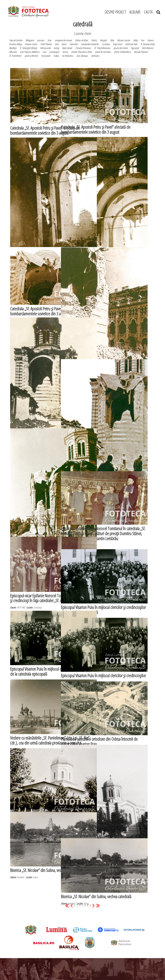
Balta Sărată (67, 48)
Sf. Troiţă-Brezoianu (102, 48)
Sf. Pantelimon (15, 56)
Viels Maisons (148, 48)
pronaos (41, 40)
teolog (56, 48)
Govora (150, 40)
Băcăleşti (13, 48)
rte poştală (46, 56)
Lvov (44, 52)
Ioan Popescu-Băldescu (30, 52)
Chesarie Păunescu (83, 48)
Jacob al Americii (31, 56)
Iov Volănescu (68, 56)
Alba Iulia (13, 52)
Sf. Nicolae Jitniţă (147, 44)
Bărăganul (30, 40)
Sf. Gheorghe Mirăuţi (28, 48)
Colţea (56, 56)
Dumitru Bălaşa (16, 44)
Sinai (49, 40)
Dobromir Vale (131, 44)
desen (64, 44)
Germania (95, 56)
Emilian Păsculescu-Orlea (82, 52)
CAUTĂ (152, 12)
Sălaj (112, 40)
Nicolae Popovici (141, 52)
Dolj (57, 44)
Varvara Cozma (31, 44)
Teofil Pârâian (46, 44)
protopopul (54, 52)
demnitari (74, 44)
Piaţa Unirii (117, 44)
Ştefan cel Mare (82, 40)
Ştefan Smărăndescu (122, 52)
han (143, 40)
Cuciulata (106, 44)
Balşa (136, 40)
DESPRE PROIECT (115, 12)
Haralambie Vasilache (90, 44)
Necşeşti (103, 40)
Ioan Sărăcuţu (82, 56)
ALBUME (135, 12)
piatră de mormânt (103, 52)
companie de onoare (63, 40)
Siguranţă (135, 48)
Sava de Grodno (16, 40)
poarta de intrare (121, 48)
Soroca (65, 52)
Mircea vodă (45, 48)
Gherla (94, 40)
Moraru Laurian (124, 40)
